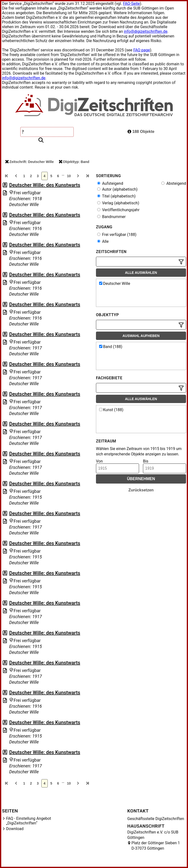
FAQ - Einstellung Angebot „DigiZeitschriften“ (29, 821)
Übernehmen (141, 479)
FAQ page (141, 50)
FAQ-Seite (131, 4)
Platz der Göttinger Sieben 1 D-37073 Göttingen (156, 846)
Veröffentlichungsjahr (118, 210)
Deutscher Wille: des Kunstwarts (45, 185)
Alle (103, 241)
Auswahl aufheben (141, 336)
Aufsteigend (110, 183)
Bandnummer (111, 217)
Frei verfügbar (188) (117, 235)
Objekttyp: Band (74, 162)
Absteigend (174, 183)
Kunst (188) (111, 410)
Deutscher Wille (115, 284)
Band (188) (111, 347)
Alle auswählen (141, 273)
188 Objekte (141, 132)
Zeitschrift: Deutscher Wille (29, 162)
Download (15, 829)
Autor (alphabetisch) (117, 189)
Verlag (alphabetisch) (118, 203)
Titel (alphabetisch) (116, 196)
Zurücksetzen (141, 490)
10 (69, 176)
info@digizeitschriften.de (146, 31)
